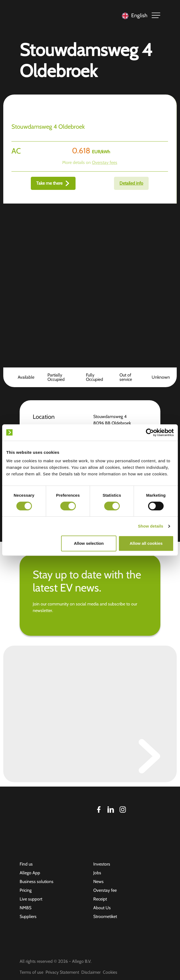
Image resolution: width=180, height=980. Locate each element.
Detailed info (131, 183)
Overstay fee (105, 890)
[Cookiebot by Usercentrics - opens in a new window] (150, 432)
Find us (26, 864)
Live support (31, 899)
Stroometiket (105, 916)
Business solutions (37, 882)
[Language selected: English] (133, 15)
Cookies (110, 972)
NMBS (25, 908)
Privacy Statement (62, 972)
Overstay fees (105, 162)
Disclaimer (91, 972)
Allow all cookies (146, 543)
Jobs (97, 873)
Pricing (26, 890)
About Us (102, 908)
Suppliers (28, 916)
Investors (102, 864)
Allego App (30, 873)
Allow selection (89, 543)
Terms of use (31, 972)
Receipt (100, 899)
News (98, 882)
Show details (151, 526)
